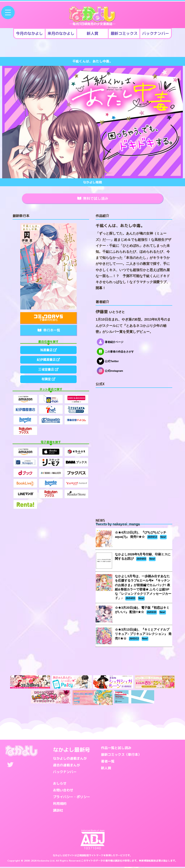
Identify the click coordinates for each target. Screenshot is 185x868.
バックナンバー (65, 773)
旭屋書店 (48, 352)
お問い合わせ (63, 791)
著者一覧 (108, 762)
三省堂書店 (48, 374)
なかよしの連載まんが (70, 759)
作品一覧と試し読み (116, 749)
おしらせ (60, 784)
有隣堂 (48, 385)
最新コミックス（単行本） (121, 755)
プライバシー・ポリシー (72, 798)
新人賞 (106, 769)
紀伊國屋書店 (48, 363)
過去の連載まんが (66, 766)
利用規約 (60, 804)
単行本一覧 (49, 331)
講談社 (58, 811)
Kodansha (43, 862)
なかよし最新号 (72, 751)
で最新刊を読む (48, 319)
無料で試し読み (93, 199)
